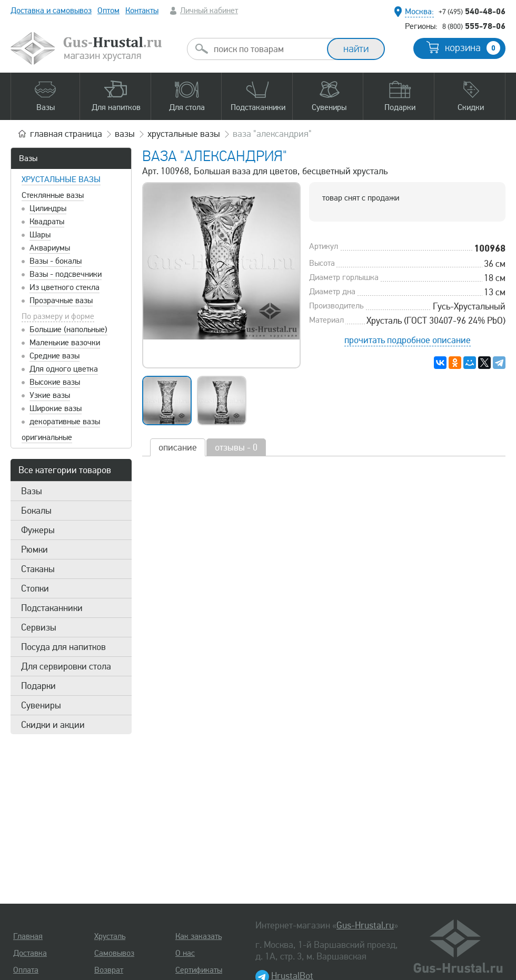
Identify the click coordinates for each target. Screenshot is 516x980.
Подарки (38, 686)
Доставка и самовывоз (51, 11)
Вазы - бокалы (56, 261)
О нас (185, 953)
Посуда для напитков (63, 647)
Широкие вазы (56, 408)
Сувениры (41, 705)
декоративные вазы (65, 422)
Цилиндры (48, 208)
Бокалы (36, 511)
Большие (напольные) (68, 329)
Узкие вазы (50, 395)
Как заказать (199, 936)
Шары (40, 235)
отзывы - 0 (236, 447)
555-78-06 (474, 26)
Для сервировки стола (66, 666)
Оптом (108, 11)
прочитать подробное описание (408, 340)
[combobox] (266, 49)
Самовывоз (114, 953)
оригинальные (47, 437)
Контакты (142, 11)
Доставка (30, 953)
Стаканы (38, 569)
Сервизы (39, 627)
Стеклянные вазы (53, 195)
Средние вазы (54, 356)
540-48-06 (472, 11)
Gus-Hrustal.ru (365, 925)
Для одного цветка (64, 369)
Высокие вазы (55, 382)
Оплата (26, 970)
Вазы (28, 158)
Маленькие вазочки (65, 343)
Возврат (109, 970)
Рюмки (34, 549)
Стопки (35, 588)
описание (178, 447)
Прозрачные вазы (61, 301)
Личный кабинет (209, 11)
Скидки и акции (53, 725)
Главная (28, 936)
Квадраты (47, 222)
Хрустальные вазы (61, 179)
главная (66, 134)
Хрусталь (110, 936)
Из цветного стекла (64, 287)
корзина (473, 48)
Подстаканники (52, 608)
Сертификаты (199, 970)
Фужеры (38, 530)
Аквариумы (50, 248)
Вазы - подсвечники (66, 274)
